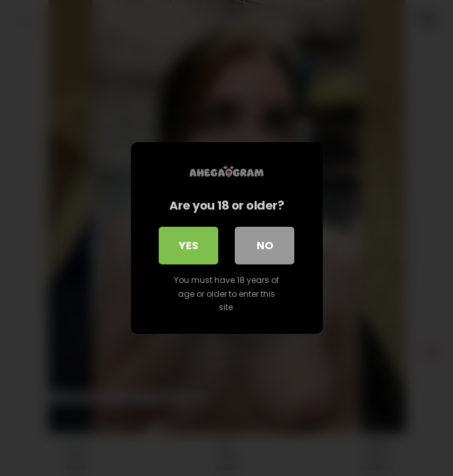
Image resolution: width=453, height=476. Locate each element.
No (265, 246)
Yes (188, 246)
